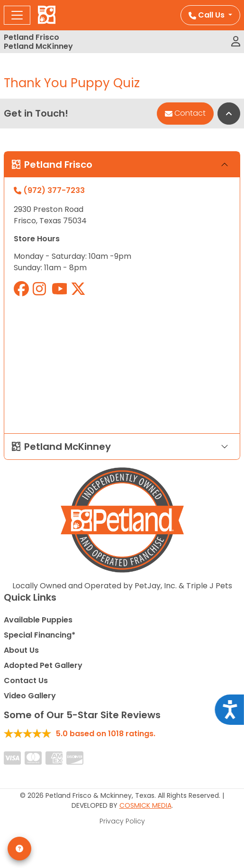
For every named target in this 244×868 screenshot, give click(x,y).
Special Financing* (40, 635)
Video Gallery (30, 696)
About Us (21, 650)
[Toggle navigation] (17, 15)
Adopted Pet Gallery (43, 665)
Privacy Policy (122, 821)
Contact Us (26, 681)
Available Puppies (38, 620)
